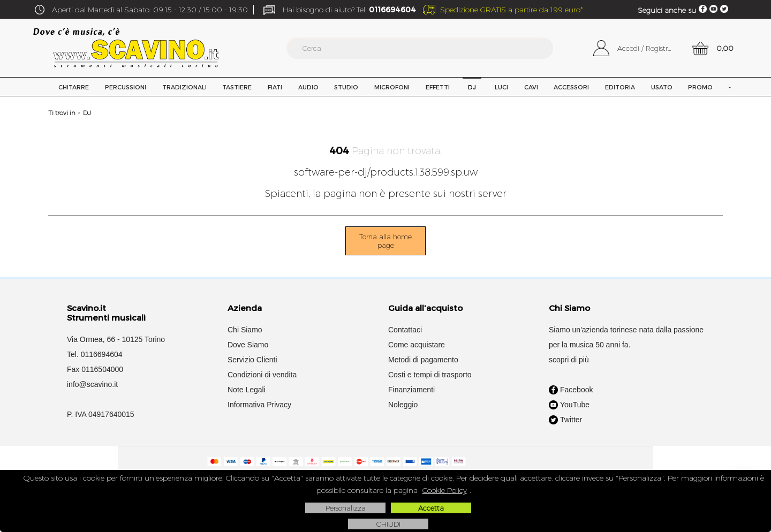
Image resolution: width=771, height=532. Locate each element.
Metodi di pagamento (423, 360)
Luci (501, 87)
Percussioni (126, 87)
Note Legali (247, 390)
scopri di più (569, 360)
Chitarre (74, 87)
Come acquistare (417, 345)
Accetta (431, 508)
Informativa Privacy (259, 405)
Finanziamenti (411, 390)
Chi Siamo (245, 330)
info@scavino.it (92, 384)
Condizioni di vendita (262, 375)
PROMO (700, 87)
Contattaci (405, 330)
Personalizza (346, 508)
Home (40, 87)
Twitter (565, 420)
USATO (662, 87)
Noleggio (403, 405)
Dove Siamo (248, 345)
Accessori (571, 87)
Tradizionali (184, 87)
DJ (472, 87)
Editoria (620, 87)
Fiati (275, 87)
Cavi (531, 87)
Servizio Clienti (252, 360)
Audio (308, 87)
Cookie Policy (445, 490)
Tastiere (237, 87)
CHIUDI (388, 524)
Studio (346, 87)
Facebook (571, 390)
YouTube (569, 405)
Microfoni (392, 87)
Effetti (438, 87)
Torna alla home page (385, 241)
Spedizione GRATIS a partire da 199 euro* (512, 10)
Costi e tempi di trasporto (430, 375)
